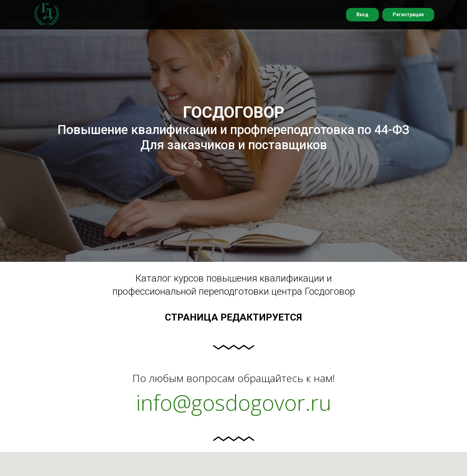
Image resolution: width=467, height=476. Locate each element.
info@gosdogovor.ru (234, 402)
